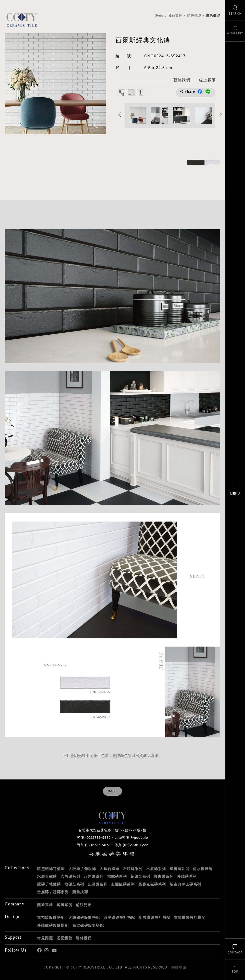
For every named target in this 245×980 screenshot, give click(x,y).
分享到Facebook (200, 92)
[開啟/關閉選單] (235, 490)
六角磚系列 (70, 876)
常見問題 (45, 938)
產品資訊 (175, 15)
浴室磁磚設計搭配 (119, 917)
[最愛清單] (235, 31)
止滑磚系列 (98, 884)
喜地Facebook (39, 950)
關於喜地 (45, 905)
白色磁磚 (213, 15)
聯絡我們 (84, 938)
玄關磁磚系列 (123, 884)
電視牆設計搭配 (51, 917)
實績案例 (64, 905)
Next (221, 114)
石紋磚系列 (133, 869)
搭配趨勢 (64, 938)
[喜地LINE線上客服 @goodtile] (207, 80)
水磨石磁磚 (47, 876)
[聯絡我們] (235, 949)
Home (159, 15)
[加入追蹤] (97, 126)
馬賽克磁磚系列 (152, 884)
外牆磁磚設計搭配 (53, 925)
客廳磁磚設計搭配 (84, 917)
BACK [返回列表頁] (112, 791)
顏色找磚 (194, 15)
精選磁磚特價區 (51, 869)
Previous (120, 114)
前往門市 (84, 905)
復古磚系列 (164, 876)
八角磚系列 (94, 876)
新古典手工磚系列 (185, 884)
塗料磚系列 (180, 869)
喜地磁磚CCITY (22, 20)
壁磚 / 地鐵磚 (49, 884)
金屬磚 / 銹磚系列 (53, 892)
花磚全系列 (140, 876)
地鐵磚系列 (117, 876)
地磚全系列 (74, 884)
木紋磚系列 (156, 869)
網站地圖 (179, 967)
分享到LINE (208, 92)
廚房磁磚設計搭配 (155, 917)
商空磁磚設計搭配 (88, 925)
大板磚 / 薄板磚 (82, 869)
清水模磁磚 (203, 869)
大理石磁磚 (109, 869)
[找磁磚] (235, 10)
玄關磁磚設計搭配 (190, 917)
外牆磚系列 (187, 876)
